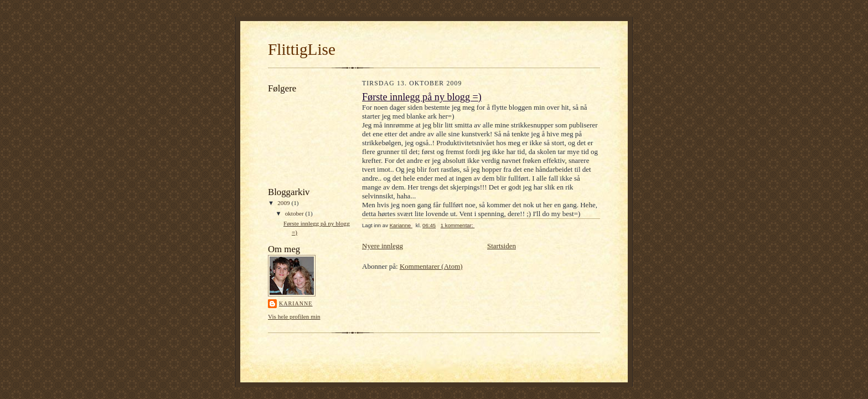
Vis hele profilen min (294, 316)
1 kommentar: (458, 225)
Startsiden (502, 246)
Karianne (296, 303)
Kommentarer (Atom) (431, 266)
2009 (284, 203)
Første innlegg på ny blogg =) (422, 97)
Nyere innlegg (383, 246)
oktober (295, 213)
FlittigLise (302, 49)
